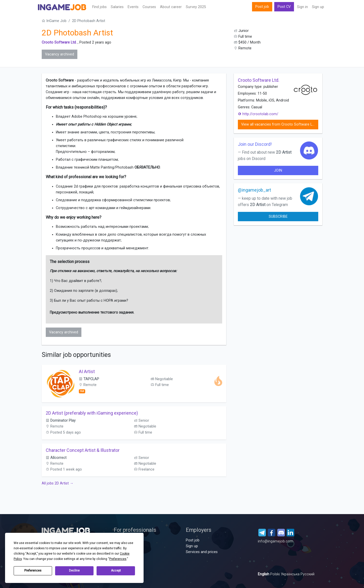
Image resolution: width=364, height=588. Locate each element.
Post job (262, 7)
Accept (116, 571)
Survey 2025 (196, 7)
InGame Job (54, 21)
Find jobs (99, 7)
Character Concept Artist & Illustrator (83, 450)
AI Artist (87, 371)
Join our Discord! (255, 144)
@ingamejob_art (254, 190)
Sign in (302, 7)
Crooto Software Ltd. (59, 42)
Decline (74, 571)
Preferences (33, 571)
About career (171, 7)
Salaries (117, 7)
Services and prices (202, 552)
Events (133, 7)
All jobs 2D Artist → (58, 483)
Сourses (149, 7)
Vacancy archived (60, 54)
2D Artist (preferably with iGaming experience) (92, 413)
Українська (291, 574)
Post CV (284, 7)
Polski (276, 574)
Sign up (318, 7)
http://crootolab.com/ (258, 114)
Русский (308, 574)
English (264, 574)
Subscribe (278, 217)
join (278, 170)
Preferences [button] (118, 559)
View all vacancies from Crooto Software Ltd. (279, 124)
